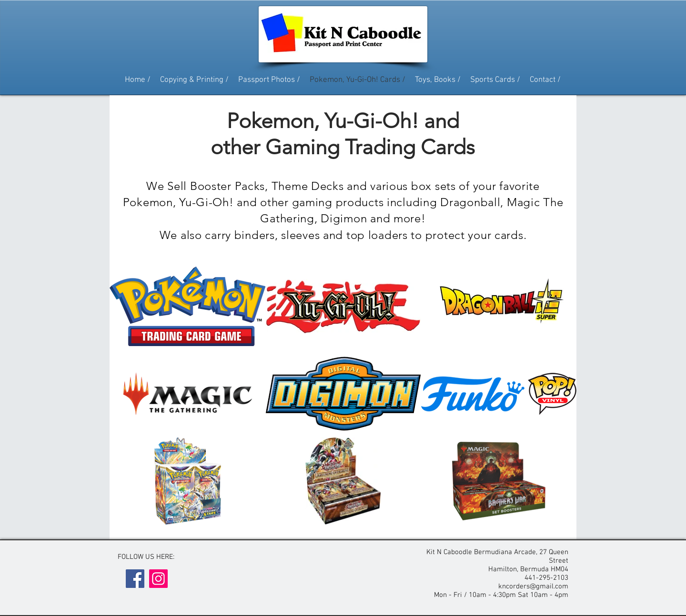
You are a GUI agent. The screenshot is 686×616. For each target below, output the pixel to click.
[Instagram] (158, 579)
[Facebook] (135, 579)
